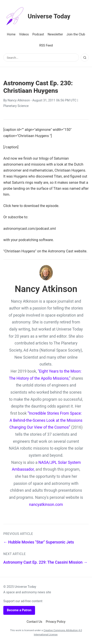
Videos (24, 34)
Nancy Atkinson (19, 100)
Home (11, 34)
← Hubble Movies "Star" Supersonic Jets (39, 542)
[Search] (85, 58)
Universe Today (37, 16)
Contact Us (34, 622)
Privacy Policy (56, 622)
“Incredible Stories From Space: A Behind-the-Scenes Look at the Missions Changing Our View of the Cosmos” (46, 420)
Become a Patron (19, 610)
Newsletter (55, 34)
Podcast (38, 34)
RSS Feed (46, 45)
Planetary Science (16, 106)
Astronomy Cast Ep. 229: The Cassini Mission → (45, 562)
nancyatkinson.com (46, 505)
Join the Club (76, 34)
